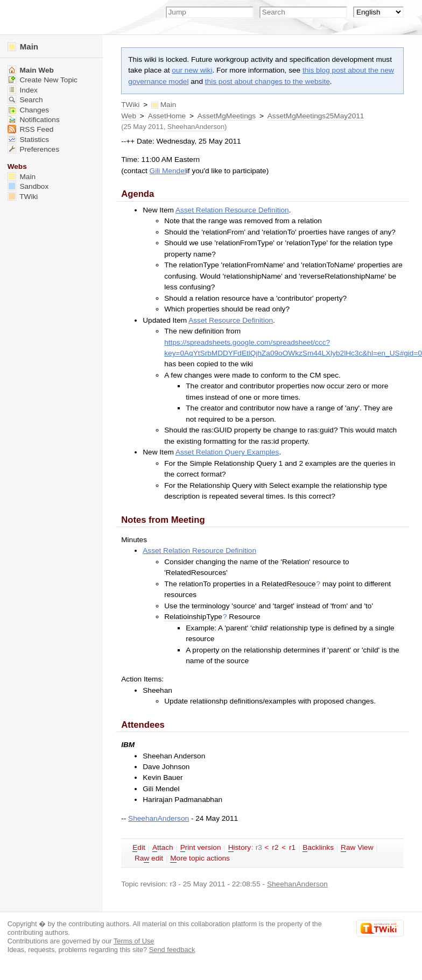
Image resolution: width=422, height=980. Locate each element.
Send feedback (172, 950)
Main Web (31, 70)
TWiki (130, 105)
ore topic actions (200, 858)
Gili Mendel (168, 171)
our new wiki (192, 70)
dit (139, 848)
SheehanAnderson (196, 127)
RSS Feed (31, 129)
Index (23, 90)
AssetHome (167, 116)
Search (25, 100)
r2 (275, 847)
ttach (163, 848)
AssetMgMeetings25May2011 (316, 116)
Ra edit (149, 858)
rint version (201, 848)
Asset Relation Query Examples (227, 452)
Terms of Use (134, 941)
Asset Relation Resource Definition (232, 210)
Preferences (33, 149)
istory (240, 848)
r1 (292, 847)
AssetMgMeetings (227, 116)
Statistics (28, 140)
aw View (357, 848)
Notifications (34, 120)
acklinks (318, 848)
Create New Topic (43, 80)
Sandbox (28, 186)
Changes (28, 110)
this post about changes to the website (268, 81)
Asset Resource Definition (231, 320)
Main (23, 47)
